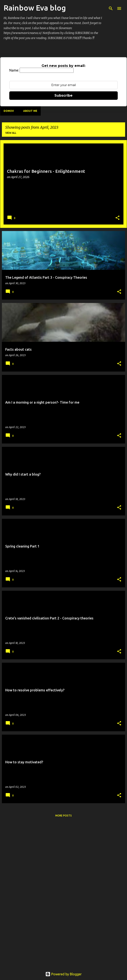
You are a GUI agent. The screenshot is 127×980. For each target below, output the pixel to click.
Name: (14, 70)
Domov (9, 111)
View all (11, 133)
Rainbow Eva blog (35, 8)
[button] (118, 218)
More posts (63, 816)
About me (30, 111)
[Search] (111, 8)
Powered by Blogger (63, 974)
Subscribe (63, 95)
